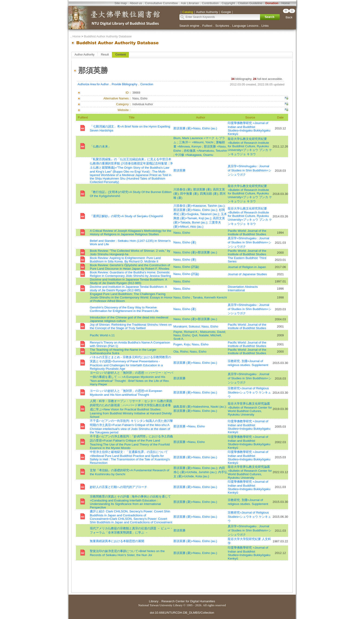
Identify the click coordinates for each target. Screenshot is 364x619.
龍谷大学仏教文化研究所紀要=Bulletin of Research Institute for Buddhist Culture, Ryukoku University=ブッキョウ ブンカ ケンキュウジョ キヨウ (250, 146)
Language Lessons (245, 26)
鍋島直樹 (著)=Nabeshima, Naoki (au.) (200, 407)
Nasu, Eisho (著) (185, 242)
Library (154, 601)
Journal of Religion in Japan (247, 267)
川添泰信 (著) (182, 189)
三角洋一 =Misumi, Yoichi (197, 142)
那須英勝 (179, 170)
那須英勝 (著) (202, 189)
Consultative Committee (161, 3)
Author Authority (84, 55)
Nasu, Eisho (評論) (186, 267)
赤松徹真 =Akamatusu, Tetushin (205, 151)
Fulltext (207, 26)
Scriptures (222, 26)
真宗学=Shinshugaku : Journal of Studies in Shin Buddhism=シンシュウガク (249, 170)
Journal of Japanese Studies (247, 274)
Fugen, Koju (182, 344)
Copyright (228, 3)
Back (289, 17)
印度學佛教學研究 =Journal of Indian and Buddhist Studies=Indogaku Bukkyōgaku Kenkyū (249, 128)
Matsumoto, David (213, 332)
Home (286, 3)
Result (105, 55)
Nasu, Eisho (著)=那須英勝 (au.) (195, 252)
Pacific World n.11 (102, 335)
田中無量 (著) (189, 194)
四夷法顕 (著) (209, 194)
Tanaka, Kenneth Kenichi (210, 297)
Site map (121, 3)
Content (121, 55)
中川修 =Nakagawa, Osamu (194, 155)
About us (136, 3)
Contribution (210, 3)
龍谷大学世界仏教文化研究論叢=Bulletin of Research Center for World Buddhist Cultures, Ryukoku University (250, 409)
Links (265, 26)
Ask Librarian (190, 3)
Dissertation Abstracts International (243, 288)
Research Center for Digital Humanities (188, 601)
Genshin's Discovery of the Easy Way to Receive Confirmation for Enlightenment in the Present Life (124, 309)
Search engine (189, 26)
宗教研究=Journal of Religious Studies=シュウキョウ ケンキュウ (249, 392)
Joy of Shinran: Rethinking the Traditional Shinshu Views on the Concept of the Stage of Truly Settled (131, 326)
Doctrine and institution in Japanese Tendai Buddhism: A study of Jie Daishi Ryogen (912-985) (128, 288)
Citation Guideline (250, 3)
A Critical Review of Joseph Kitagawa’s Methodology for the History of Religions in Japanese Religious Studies (131, 233)
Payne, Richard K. (186, 332)
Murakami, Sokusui (187, 326)
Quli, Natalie (200, 335)
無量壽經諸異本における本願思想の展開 (117, 541)
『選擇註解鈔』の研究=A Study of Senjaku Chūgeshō (126, 216)
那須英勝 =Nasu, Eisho (189, 426)
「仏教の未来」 (100, 146)
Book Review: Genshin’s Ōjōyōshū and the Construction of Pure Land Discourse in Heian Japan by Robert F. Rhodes (130, 267)
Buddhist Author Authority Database (108, 36)
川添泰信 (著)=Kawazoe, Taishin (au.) (199, 206)
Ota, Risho (181, 352)
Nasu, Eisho (182, 233)
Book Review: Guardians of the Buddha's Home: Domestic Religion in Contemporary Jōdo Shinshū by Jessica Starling (130, 274)
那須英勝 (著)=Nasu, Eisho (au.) (195, 128)
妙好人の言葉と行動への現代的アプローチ (119, 487)
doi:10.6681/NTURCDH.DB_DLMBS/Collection (182, 613)
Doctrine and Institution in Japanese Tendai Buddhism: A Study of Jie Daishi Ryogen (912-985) (128, 281)
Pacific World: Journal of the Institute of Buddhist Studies (247, 233)
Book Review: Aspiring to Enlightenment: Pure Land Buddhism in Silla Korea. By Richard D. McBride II (125, 260)
